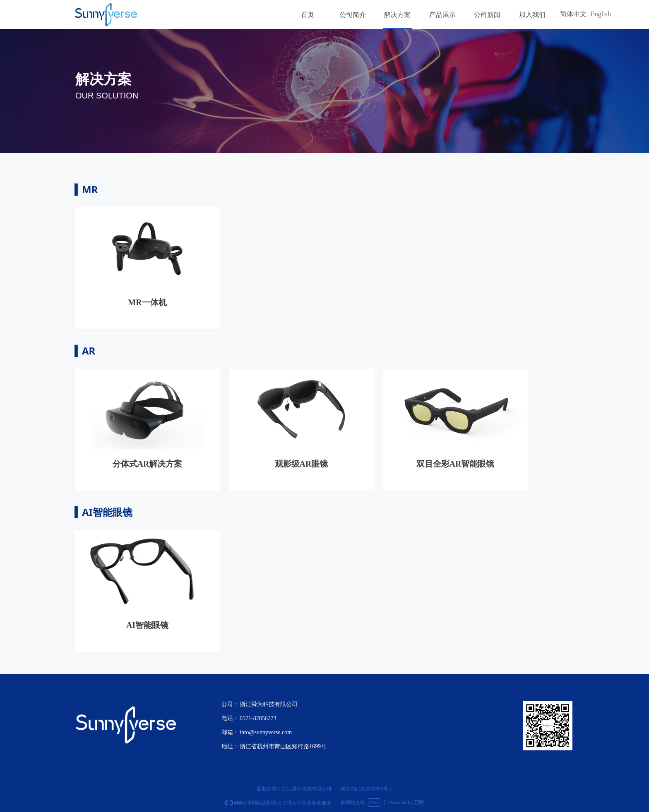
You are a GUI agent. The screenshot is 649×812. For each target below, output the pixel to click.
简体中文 (573, 14)
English (601, 14)
